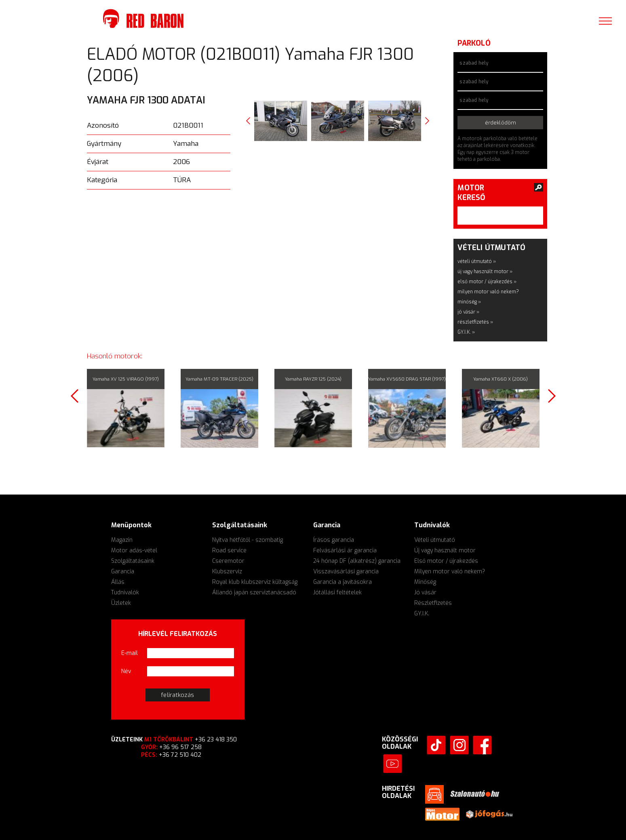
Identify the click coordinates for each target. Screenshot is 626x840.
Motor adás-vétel (134, 551)
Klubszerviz (227, 572)
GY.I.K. (422, 614)
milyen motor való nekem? (488, 292)
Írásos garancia (334, 540)
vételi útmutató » (477, 261)
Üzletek (121, 603)
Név (126, 671)
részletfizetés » (475, 322)
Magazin (122, 540)
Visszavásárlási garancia (346, 572)
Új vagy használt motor (445, 551)
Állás (118, 582)
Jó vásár (425, 593)
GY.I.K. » (466, 332)
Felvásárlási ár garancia (345, 551)
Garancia (123, 572)
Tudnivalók (125, 593)
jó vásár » (468, 312)
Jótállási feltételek (337, 593)
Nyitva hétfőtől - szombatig (248, 540)
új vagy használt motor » (485, 272)
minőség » (469, 302)
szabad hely (474, 63)
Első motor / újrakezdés (446, 561)
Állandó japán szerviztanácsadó (254, 593)
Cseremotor (228, 561)
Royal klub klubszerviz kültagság (255, 582)
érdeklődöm (501, 123)
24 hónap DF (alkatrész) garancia (357, 561)
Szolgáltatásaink (133, 561)
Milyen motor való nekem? (450, 572)
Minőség (425, 582)
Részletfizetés (433, 603)
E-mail (130, 653)
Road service (229, 551)
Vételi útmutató (435, 540)
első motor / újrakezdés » (487, 282)
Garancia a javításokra (343, 582)
